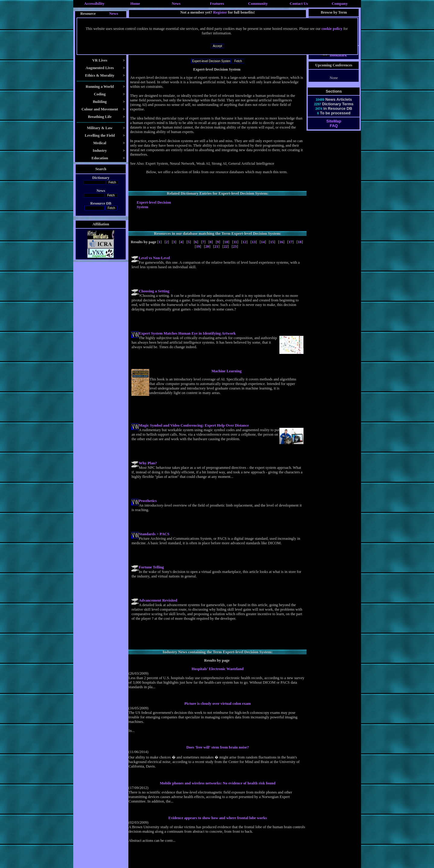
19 (198, 246)
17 (290, 242)
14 (263, 242)
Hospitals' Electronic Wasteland (218, 669)
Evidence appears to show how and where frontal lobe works (218, 818)
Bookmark (334, 61)
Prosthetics (148, 501)
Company (340, 4)
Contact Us (299, 4)
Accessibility (94, 4)
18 (300, 242)
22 (226, 246)
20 (207, 246)
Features (217, 4)
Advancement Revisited (158, 600)
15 (272, 242)
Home (135, 4)
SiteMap (334, 127)
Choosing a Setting (154, 291)
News (176, 4)
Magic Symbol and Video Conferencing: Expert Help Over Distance (194, 425)
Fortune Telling (151, 567)
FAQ (334, 131)
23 (235, 246)
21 (217, 246)
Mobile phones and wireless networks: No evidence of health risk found (218, 783)
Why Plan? (148, 463)
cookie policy (332, 29)
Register (220, 12)
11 (235, 242)
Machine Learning (226, 371)
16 (281, 242)
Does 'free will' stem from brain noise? (218, 747)
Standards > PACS (154, 534)
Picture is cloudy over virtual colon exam (218, 704)
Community (258, 4)
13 (254, 242)
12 (245, 242)
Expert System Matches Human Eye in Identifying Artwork (187, 333)
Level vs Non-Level (154, 258)
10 (226, 242)
